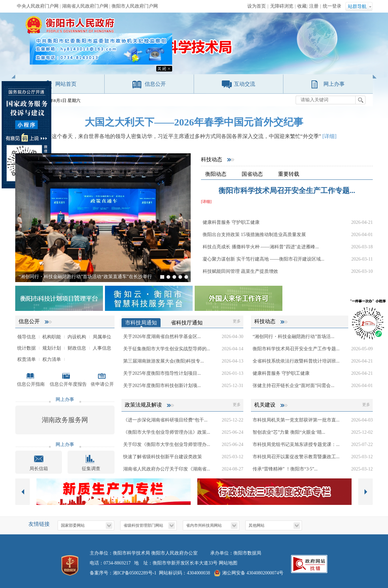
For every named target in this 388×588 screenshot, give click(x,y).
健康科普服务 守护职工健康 (231, 222)
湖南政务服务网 (65, 420)
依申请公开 (102, 384)
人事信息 (102, 348)
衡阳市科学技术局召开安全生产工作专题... (287, 191)
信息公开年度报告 (68, 384)
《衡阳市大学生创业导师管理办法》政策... (167, 432)
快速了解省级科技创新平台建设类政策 (163, 457)
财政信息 (77, 348)
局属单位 (102, 337)
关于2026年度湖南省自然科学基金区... (162, 337)
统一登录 (332, 6)
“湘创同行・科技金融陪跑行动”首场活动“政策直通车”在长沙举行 (85, 277)
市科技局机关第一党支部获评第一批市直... (296, 420)
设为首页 (257, 6)
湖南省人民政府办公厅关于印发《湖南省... (167, 469)
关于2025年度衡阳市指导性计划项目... (162, 373)
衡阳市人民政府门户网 (135, 6)
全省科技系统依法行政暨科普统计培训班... (296, 361)
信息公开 (155, 84)
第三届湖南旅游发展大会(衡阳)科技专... (164, 361)
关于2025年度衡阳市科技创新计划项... (162, 386)
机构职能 (52, 337)
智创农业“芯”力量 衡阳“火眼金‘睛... (289, 432)
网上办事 (334, 84)
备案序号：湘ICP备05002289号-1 (123, 573)
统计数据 (26, 348)
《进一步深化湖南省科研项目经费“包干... (165, 420)
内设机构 (77, 337)
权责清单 (26, 359)
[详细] (330, 136)
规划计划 (52, 348)
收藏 (302, 6)
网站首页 (66, 84)
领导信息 (26, 337)
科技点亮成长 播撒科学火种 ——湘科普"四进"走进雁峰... (261, 247)
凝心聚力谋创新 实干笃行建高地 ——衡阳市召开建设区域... (264, 259)
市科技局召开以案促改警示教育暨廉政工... (296, 457)
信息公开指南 (31, 384)
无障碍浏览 (282, 6)
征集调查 (91, 469)
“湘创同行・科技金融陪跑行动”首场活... (293, 337)
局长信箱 (39, 469)
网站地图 (228, 563)
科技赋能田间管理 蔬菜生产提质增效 (240, 271)
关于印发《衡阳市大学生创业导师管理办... (167, 444)
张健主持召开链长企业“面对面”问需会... (293, 386)
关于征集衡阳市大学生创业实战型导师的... (167, 349)
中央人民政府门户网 (38, 6)
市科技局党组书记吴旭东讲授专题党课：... (296, 444)
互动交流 (245, 84)
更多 (237, 321)
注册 (314, 6)
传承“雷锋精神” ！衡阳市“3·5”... (285, 469)
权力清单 (52, 359)
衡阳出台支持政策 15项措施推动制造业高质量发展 (254, 235)
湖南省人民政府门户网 (85, 6)
